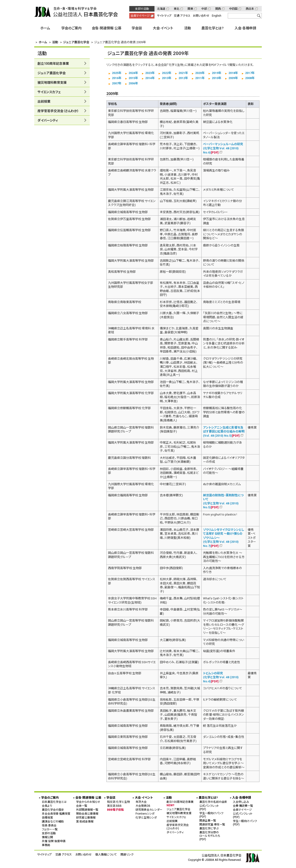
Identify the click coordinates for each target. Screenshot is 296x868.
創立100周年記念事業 (53, 64)
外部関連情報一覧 (87, 810)
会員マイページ (140, 16)
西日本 (250, 9)
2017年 (250, 73)
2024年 (133, 73)
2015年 (133, 78)
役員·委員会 (49, 825)
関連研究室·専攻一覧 (212, 824)
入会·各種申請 (245, 28)
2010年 (217, 78)
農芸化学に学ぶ (209, 828)
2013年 (167, 78)
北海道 (161, 9)
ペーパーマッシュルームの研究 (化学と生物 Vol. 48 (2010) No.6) (223, 148)
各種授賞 (47, 817)
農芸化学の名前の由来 (213, 802)
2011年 (200, 78)
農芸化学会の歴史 (53, 810)
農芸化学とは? (213, 28)
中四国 (233, 9)
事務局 (46, 845)
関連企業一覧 (208, 820)
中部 (204, 9)
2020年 (200, 73)
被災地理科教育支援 (52, 83)
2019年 (217, 73)
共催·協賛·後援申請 (54, 841)
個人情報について (106, 854)
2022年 (167, 73)
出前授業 (44, 101)
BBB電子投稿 (115, 810)
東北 (176, 9)
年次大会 (141, 802)
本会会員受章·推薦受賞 (56, 813)
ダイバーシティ (48, 120)
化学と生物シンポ (146, 817)
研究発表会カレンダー (149, 810)
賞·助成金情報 (85, 821)
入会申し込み (241, 802)
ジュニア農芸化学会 (52, 73)
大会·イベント (163, 28)
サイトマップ (164, 16)
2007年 (117, 83)
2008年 (250, 78)
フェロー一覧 (50, 829)
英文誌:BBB (114, 806)
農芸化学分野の (213, 836)
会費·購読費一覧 (243, 806)
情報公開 (47, 837)
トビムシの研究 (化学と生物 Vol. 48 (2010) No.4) (221, 677)
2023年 (150, 73)
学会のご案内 (71, 28)
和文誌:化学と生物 (118, 802)
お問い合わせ (201, 16)
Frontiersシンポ (145, 813)
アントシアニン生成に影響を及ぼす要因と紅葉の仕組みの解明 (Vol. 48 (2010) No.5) (224, 431)
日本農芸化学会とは (54, 802)
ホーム (45, 28)
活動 (188, 28)
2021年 (183, 73)
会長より (47, 806)
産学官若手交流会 (58, 111)
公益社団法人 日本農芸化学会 (76, 12)
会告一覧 (82, 806)
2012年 (183, 78)
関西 (218, 9)
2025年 (117, 73)
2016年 (117, 78)
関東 (190, 9)
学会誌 (137, 28)
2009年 (233, 78)
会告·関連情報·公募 (107, 28)
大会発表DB (143, 806)
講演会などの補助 (53, 821)
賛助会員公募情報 (87, 813)
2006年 (133, 83)
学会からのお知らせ (88, 802)
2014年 (150, 78)
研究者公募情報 (86, 817)
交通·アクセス (182, 16)
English (217, 16)
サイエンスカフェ (49, 92)
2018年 (233, 73)
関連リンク (127, 854)
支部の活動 (142, 9)
